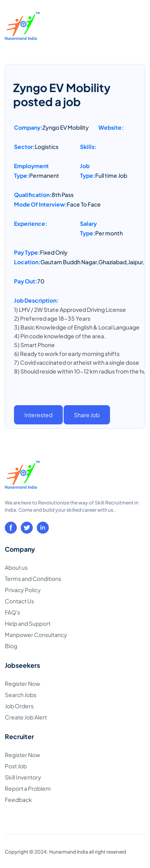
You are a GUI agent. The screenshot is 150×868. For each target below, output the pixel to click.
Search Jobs (21, 695)
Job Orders (19, 706)
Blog (11, 646)
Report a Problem (28, 788)
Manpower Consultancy (36, 635)
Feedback (18, 800)
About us (16, 567)
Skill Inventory (23, 777)
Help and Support (28, 623)
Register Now (22, 683)
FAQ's (12, 612)
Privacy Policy (23, 590)
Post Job (16, 766)
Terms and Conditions (33, 579)
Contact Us (19, 601)
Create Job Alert (26, 717)
